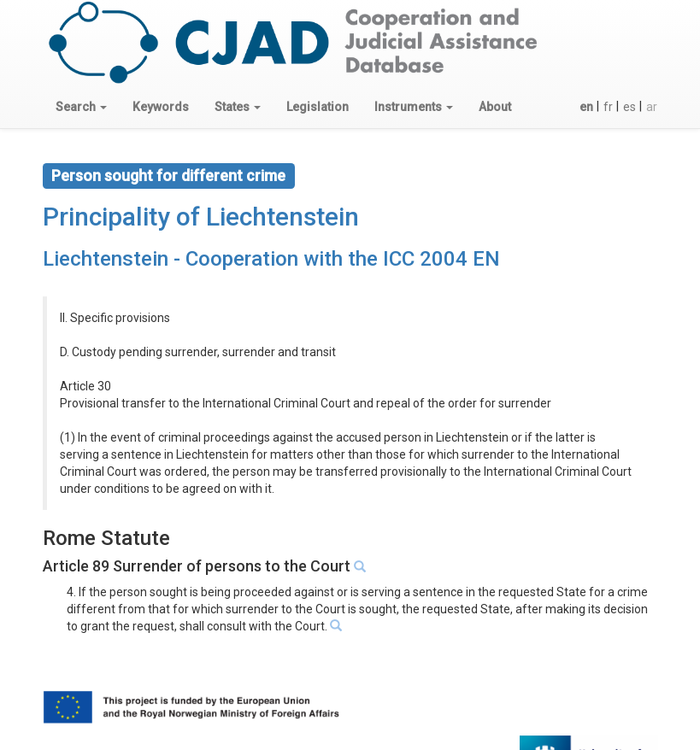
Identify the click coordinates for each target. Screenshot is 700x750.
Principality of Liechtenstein (201, 217)
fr (608, 107)
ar (652, 107)
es (629, 107)
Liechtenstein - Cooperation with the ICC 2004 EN (271, 259)
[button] (81, 107)
